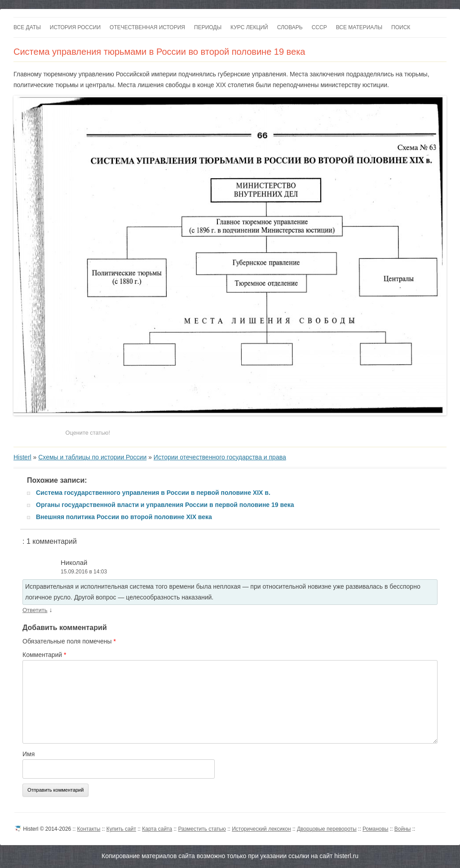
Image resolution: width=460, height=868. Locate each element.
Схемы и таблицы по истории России (92, 457)
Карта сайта (157, 829)
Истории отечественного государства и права (220, 457)
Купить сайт (121, 829)
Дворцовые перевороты (327, 829)
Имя (29, 754)
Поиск (401, 27)
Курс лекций (249, 27)
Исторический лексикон (261, 829)
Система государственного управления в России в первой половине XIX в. (153, 493)
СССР (319, 27)
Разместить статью (202, 829)
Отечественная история (147, 27)
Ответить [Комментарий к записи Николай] (35, 610)
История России (75, 27)
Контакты (89, 829)
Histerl (22, 457)
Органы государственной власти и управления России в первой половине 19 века (165, 505)
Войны (403, 829)
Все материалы (359, 27)
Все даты (27, 27)
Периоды (208, 27)
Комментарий (44, 655)
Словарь (290, 27)
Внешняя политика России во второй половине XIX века (124, 517)
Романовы (375, 829)
